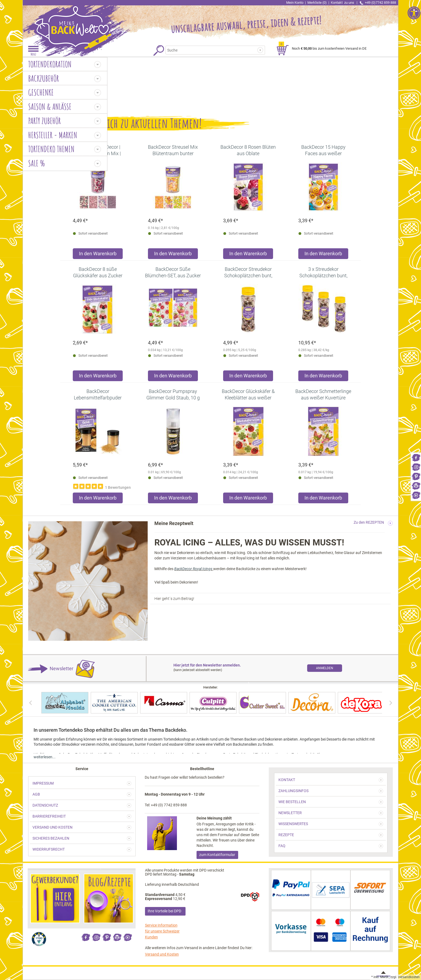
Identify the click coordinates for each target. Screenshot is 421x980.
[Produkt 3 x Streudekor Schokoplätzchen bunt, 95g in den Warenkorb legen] (323, 377)
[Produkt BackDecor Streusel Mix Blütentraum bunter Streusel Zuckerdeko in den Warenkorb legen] (173, 255)
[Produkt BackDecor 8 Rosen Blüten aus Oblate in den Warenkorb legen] (248, 255)
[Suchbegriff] (212, 50)
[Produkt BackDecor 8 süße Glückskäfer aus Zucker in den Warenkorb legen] (98, 377)
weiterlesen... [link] (45, 757)
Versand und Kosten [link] (162, 954)
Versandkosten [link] (409, 977)
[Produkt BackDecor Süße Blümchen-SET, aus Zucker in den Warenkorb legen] (173, 377)
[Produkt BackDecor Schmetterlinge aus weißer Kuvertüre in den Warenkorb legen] (323, 499)
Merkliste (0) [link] (317, 3)
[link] (416, 457)
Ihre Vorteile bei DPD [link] (164, 911)
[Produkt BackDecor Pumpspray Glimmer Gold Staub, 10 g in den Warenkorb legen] (173, 499)
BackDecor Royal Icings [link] (194, 569)
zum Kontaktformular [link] (217, 855)
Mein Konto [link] (295, 3)
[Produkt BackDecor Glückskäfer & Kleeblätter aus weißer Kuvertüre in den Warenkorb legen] (248, 499)
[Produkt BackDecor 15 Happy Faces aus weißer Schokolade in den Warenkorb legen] (323, 255)
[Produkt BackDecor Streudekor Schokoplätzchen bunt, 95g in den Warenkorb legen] (248, 377)
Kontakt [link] (343, 3)
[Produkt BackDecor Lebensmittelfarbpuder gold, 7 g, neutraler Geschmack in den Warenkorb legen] (98, 499)
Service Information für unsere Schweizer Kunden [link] (162, 931)
